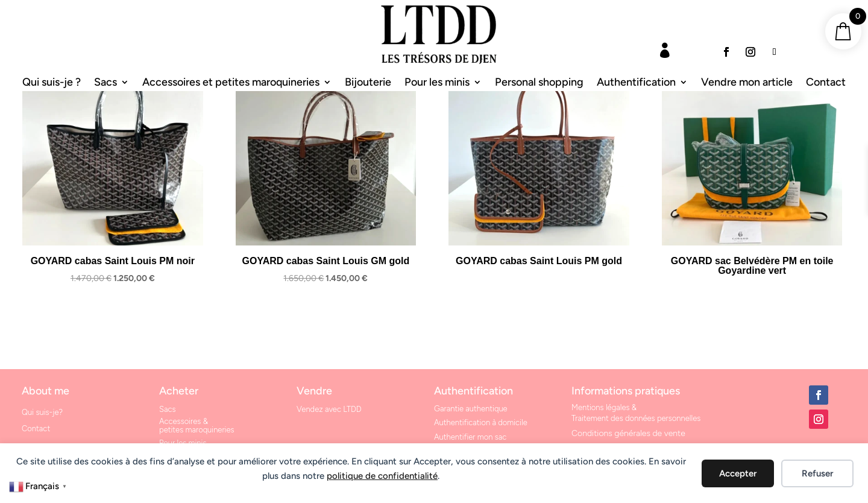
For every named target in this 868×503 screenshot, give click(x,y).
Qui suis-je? (42, 412)
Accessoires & (184, 421)
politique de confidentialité (382, 476)
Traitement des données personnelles (636, 418)
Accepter (738, 473)
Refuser (817, 473)
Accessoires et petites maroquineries (231, 83)
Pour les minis (437, 83)
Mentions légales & (604, 407)
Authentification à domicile (481, 422)
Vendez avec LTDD (329, 409)
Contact (826, 83)
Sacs (105, 83)
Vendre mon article (747, 83)
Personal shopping (539, 83)
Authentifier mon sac (470, 437)
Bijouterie (368, 83)
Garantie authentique (471, 409)
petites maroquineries (197, 430)
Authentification (636, 83)
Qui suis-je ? (52, 83)
